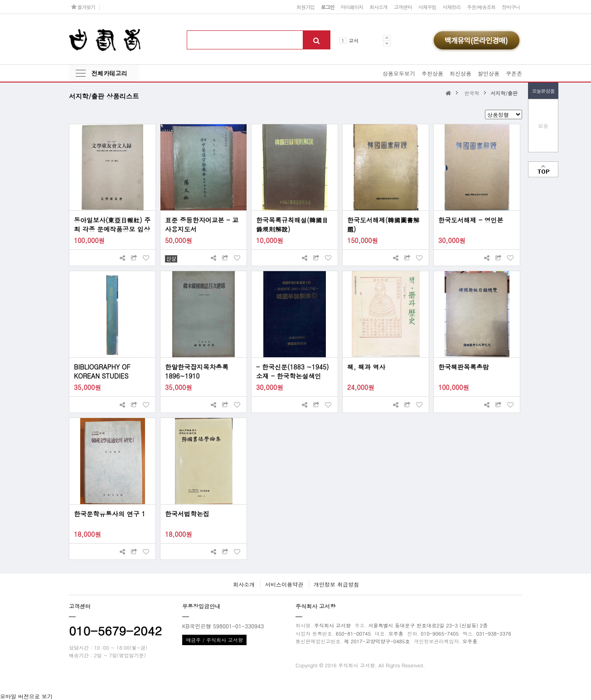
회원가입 (305, 7)
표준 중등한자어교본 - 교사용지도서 (202, 224)
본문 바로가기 (0, 0)
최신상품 (460, 73)
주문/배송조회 (481, 7)
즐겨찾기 (83, 7)
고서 (354, 40)
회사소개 (378, 7)
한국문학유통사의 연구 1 (110, 514)
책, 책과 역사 (366, 367)
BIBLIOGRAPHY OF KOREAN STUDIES (102, 371)
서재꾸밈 (427, 7)
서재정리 (451, 7)
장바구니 (511, 7)
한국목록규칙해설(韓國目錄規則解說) (292, 224)
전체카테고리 (109, 73)
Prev (387, 38)
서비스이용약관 (284, 584)
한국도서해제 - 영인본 (471, 220)
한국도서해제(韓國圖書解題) (383, 224)
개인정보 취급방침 (336, 584)
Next (387, 43)
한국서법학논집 (187, 514)
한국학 (472, 93)
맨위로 (543, 169)
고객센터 (403, 7)
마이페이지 (352, 7)
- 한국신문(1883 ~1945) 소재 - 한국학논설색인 (292, 371)
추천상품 (432, 73)
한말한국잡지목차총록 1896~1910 (197, 371)
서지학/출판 (504, 93)
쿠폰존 (514, 73)
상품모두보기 (399, 73)
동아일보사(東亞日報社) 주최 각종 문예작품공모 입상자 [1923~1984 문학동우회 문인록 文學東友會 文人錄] (112, 224)
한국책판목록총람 (464, 367)
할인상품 (489, 73)
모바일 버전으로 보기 (26, 696)
